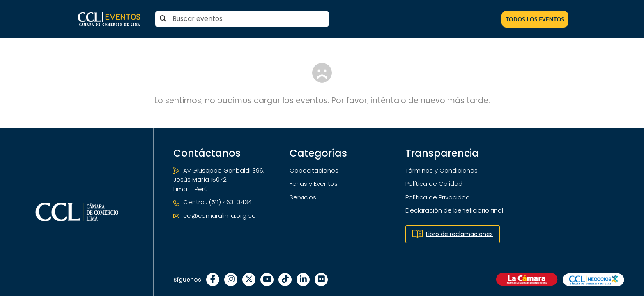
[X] (249, 280)
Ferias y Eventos (314, 184)
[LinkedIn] (303, 280)
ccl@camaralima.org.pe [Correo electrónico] (215, 216)
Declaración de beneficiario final (454, 210)
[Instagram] (231, 280)
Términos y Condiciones (442, 170)
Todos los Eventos (535, 19)
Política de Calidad (434, 184)
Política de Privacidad (438, 197)
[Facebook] (213, 280)
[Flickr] (321, 280)
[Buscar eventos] (242, 19)
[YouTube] (267, 280)
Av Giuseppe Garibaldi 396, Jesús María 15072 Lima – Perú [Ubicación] (219, 180)
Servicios (303, 197)
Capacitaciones (314, 170)
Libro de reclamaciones (453, 234)
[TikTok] (285, 280)
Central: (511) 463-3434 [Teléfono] (213, 202)
